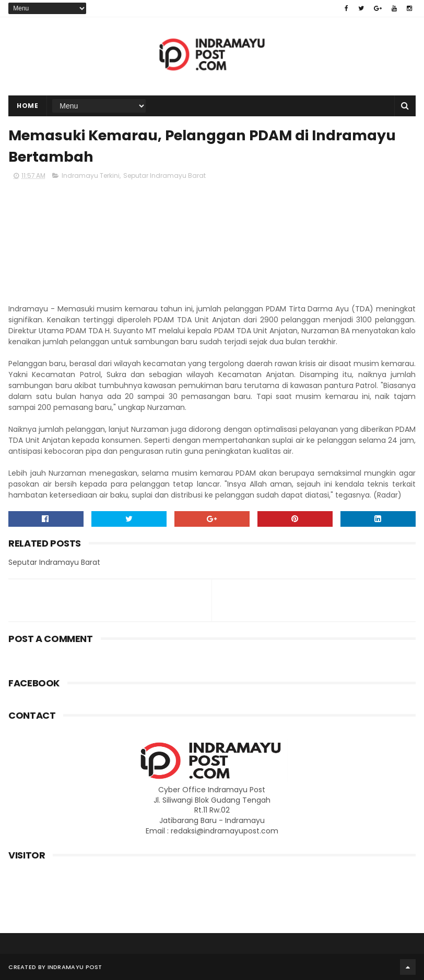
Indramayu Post (75, 967)
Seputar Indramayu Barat (164, 176)
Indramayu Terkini (91, 176)
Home (27, 106)
